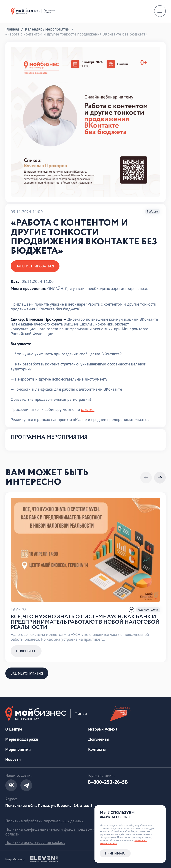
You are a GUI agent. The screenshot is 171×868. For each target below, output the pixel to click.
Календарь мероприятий (47, 29)
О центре (14, 729)
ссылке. (88, 409)
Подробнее (26, 651)
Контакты (97, 749)
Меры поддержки (22, 739)
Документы (99, 739)
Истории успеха (103, 729)
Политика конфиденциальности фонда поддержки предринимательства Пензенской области (82, 832)
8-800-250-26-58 (108, 782)
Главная (12, 29)
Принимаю (115, 853)
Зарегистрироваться (35, 266)
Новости (13, 759)
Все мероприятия (27, 673)
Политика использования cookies (35, 842)
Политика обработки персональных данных (45, 821)
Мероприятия (18, 749)
